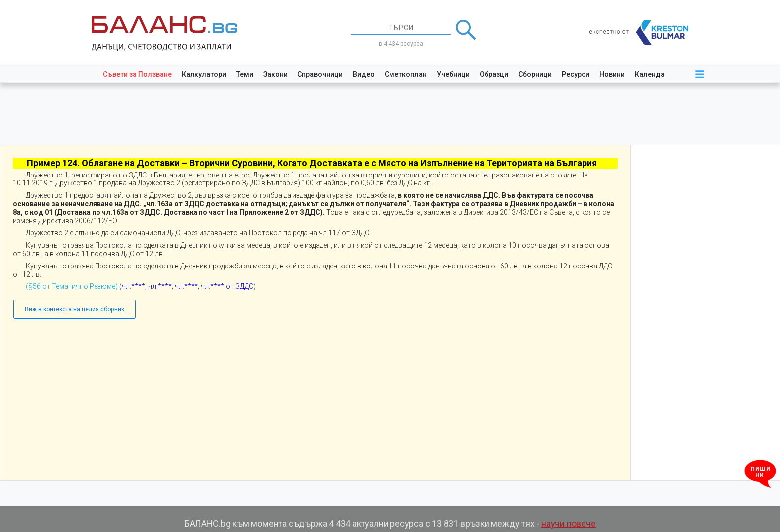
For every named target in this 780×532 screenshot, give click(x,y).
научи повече (569, 523)
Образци (494, 74)
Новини (612, 74)
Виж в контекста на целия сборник (75, 309)
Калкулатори (204, 74)
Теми (245, 74)
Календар (652, 74)
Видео (364, 74)
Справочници (320, 74)
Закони (275, 74)
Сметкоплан (406, 74)
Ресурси (576, 74)
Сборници (535, 74)
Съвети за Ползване (137, 74)
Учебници (453, 74)
